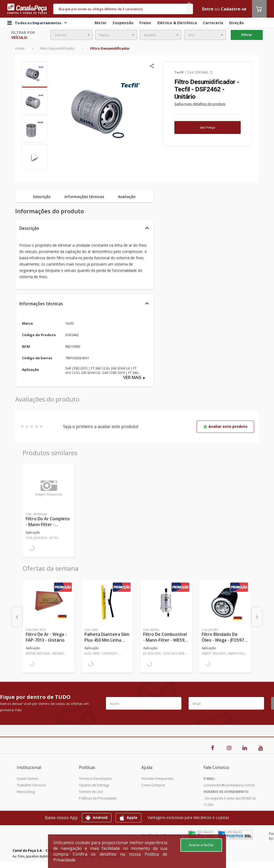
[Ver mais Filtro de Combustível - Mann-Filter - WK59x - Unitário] (166, 602)
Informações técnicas (41, 304)
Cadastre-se (234, 9)
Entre (208, 9)
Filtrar (247, 35)
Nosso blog (26, 792)
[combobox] (72, 35)
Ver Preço (208, 127)
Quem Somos (28, 778)
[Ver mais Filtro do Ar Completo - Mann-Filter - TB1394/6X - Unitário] (49, 487)
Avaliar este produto (225, 426)
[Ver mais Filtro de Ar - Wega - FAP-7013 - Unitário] (49, 602)
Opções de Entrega (94, 785)
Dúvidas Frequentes (157, 778)
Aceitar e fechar (201, 845)
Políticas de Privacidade (98, 798)
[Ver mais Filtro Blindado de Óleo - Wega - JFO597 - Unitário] (225, 602)
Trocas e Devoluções (96, 778)
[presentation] (17, 617)
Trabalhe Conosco (31, 785)
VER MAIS (134, 378)
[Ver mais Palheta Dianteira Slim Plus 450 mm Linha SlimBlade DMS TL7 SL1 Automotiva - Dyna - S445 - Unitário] (108, 602)
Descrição (29, 228)
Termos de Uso (91, 792)
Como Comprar (153, 785)
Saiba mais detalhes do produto (200, 104)
